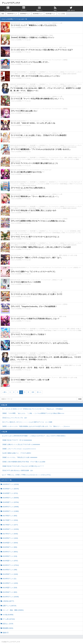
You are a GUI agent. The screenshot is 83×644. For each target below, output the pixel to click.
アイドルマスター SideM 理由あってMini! (41, 35)
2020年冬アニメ (12, 14)
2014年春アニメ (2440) (10, 574)
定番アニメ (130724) (9, 606)
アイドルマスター (46, 23)
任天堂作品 (73, 231)
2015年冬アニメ (25, 48)
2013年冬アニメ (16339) (11, 597)
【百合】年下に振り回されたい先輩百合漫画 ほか (17, 470)
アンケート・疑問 (57, 48)
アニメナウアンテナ (11, 3)
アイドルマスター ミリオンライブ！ (30, 23)
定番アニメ (72, 365)
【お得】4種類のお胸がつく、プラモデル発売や (16, 453)
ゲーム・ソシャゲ (64, 231)
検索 (80, 399)
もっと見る (62, 14)
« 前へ (5, 392)
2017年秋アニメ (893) (10, 516)
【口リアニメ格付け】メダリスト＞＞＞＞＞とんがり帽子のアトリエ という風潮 (27, 422)
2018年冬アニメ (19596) (11, 507)
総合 (3, 14)
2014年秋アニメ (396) (10, 570)
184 (33, 392)
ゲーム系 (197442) (9, 619)
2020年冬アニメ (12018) (11, 484)
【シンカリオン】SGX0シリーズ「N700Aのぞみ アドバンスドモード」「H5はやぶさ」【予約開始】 (33, 409)
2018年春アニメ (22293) (11, 529)
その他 (64, 48)
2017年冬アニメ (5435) (10, 534)
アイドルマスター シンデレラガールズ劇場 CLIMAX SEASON (59, 74)
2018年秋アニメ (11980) (11, 511)
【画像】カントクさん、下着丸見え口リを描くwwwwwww (20, 457)
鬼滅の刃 (6, 633)
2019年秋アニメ (38, 14)
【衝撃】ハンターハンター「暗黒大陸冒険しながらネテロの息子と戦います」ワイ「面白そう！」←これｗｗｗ (36, 426)
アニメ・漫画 (63, 158)
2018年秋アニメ (25, 35)
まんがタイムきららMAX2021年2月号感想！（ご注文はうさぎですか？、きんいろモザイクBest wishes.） (34, 436)
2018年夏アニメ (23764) (11, 502)
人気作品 (54, 23)
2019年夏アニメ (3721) (10, 493)
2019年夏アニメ (50, 14)
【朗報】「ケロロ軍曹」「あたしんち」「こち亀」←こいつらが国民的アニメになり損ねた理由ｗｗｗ (33, 413)
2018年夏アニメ (34, 72)
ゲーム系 (60, 23)
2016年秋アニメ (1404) (10, 538)
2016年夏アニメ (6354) (10, 543)
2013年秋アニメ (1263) (10, 583)
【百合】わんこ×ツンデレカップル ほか (14, 418)
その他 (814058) (8, 615)
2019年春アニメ (25, 14)
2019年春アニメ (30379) (11, 489)
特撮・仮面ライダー (47, 365)
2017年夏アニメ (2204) (10, 520)
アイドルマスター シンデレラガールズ (41, 48)
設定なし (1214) (8, 624)
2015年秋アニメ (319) (10, 556)
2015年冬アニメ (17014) (11, 565)
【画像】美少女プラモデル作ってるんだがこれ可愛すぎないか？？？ (23, 466)
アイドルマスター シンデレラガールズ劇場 (37, 184)
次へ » (39, 392)
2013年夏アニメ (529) (10, 588)
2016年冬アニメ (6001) (10, 552)
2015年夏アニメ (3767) (10, 561)
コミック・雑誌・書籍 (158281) (13, 610)
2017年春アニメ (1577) (10, 525)
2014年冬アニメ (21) (9, 579)
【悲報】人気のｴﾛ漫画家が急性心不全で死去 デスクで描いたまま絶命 (24, 462)
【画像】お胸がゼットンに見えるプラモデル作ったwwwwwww (21, 444)
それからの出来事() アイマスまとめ (21, 28)
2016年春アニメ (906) (10, 547)
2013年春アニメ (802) (10, 592)
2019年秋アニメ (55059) (11, 498)
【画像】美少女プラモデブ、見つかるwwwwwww (17, 440)
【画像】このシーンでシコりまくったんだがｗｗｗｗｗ (19, 449)
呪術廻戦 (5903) (8, 628)
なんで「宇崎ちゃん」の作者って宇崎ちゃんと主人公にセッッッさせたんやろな (26, 475)
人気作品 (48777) (8, 601)
